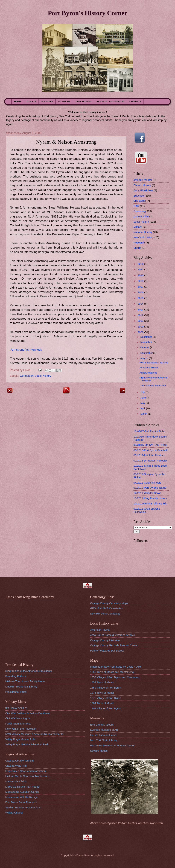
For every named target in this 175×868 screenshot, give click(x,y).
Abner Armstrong (148, 373)
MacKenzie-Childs (16, 781)
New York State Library (104, 740)
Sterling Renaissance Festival (23, 807)
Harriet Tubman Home (103, 735)
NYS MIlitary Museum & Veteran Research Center (35, 734)
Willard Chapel (14, 813)
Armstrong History (149, 368)
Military (138, 227)
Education (139, 196)
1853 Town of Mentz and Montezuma (112, 672)
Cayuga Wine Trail (16, 766)
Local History (43, 376)
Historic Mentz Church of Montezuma (27, 776)
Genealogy (27, 376)
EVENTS (31, 101)
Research (139, 242)
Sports (137, 248)
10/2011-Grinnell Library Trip (150, 503)
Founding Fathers (16, 676)
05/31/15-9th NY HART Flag (150, 445)
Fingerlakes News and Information (25, 771)
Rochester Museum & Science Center (112, 745)
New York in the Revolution (21, 729)
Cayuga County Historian (105, 640)
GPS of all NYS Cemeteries (106, 608)
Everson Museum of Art (104, 730)
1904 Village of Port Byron (106, 708)
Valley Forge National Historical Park (27, 744)
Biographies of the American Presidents (29, 671)
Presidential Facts (16, 692)
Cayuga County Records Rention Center (114, 645)
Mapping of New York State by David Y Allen (116, 667)
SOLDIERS (47, 101)
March (144, 414)
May (143, 403)
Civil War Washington (18, 718)
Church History (142, 185)
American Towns (100, 630)
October (145, 347)
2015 (141, 298)
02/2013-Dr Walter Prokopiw (150, 461)
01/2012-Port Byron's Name (150, 488)
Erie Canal (140, 201)
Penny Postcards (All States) (107, 651)
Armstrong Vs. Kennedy (26, 350)
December (146, 337)
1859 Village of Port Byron (106, 688)
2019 (141, 281)
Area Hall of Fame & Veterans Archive (113, 635)
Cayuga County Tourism (19, 761)
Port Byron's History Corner (87, 13)
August (145, 358)
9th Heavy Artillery (16, 708)
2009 (141, 332)
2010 (141, 327)
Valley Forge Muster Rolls (20, 739)
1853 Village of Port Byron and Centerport (115, 677)
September (147, 353)
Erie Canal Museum (102, 725)
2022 (141, 269)
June (143, 398)
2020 (141, 275)
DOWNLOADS (83, 101)
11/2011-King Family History (150, 498)
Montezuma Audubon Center (22, 792)
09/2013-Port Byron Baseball (150, 450)
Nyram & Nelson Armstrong (154, 363)
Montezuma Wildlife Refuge (22, 797)
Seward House (99, 751)
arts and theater (143, 180)
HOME (18, 101)
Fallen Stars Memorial (18, 724)
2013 (141, 309)
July (143, 392)
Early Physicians (143, 190)
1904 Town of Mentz (102, 703)
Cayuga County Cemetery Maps (109, 603)
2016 (141, 292)
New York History (144, 237)
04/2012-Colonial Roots (147, 483)
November (146, 342)
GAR (136, 206)
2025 (141, 264)
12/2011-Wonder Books (147, 493)
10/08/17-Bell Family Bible (149, 431)
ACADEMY (64, 101)
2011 (141, 321)
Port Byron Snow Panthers (21, 802)
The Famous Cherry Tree (153, 386)
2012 (141, 315)
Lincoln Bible (141, 216)
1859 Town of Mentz (102, 682)
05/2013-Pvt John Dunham (149, 455)
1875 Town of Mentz (102, 693)
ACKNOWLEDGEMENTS (110, 101)
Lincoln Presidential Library (21, 687)
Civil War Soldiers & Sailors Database (27, 713)
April (143, 408)
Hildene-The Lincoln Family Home (25, 681)
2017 (141, 287)
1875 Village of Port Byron (106, 698)
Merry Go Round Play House (22, 787)
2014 (141, 304)
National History (143, 232)
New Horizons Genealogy (105, 614)
